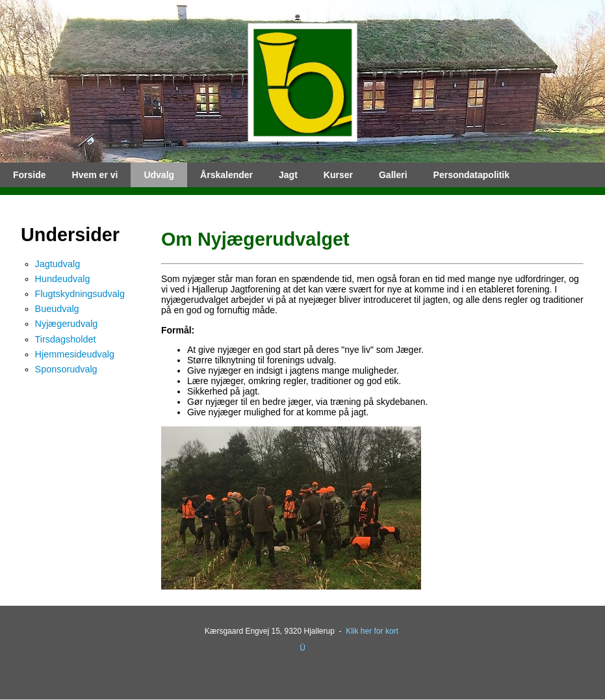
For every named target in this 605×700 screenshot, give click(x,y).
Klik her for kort (372, 631)
